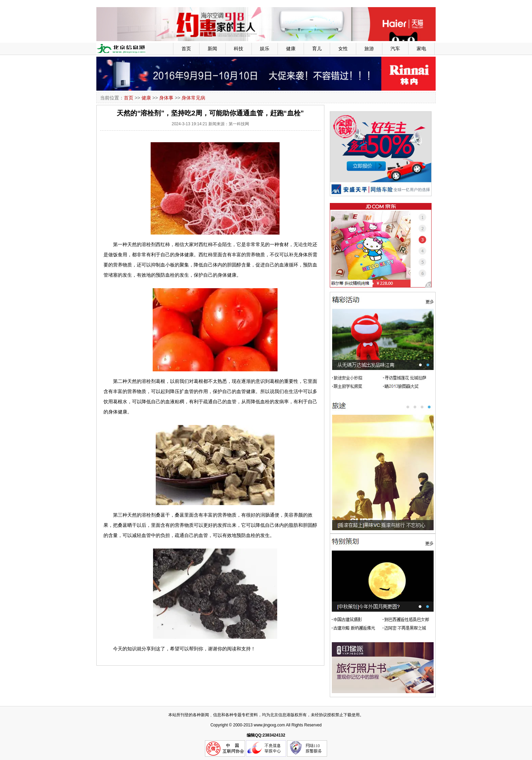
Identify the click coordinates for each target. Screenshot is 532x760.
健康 (291, 49)
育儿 (317, 49)
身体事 (166, 98)
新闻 (212, 49)
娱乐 (265, 49)
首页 (186, 49)
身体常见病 (193, 98)
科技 (239, 49)
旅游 (369, 49)
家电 (421, 49)
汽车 (395, 49)
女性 (343, 49)
